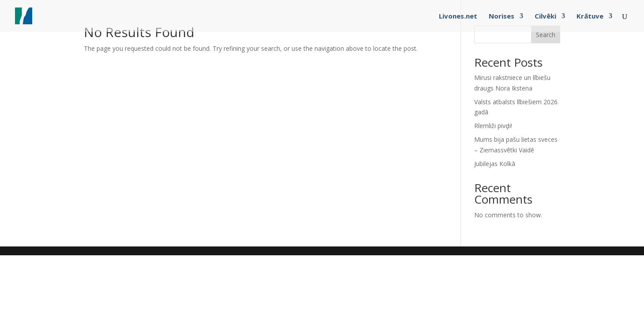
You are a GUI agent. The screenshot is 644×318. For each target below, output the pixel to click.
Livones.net (458, 17)
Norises (502, 17)
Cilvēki (545, 17)
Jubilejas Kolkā (495, 164)
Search (546, 35)
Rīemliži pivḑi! (493, 126)
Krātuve (590, 17)
